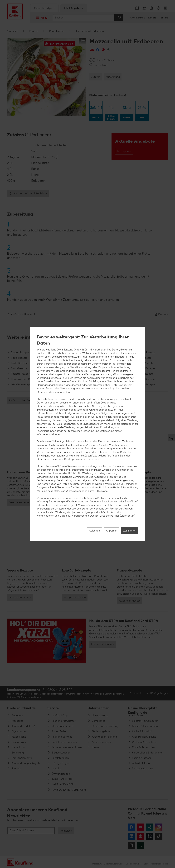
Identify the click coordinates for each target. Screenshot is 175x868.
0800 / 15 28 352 (60, 690)
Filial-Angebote (74, 8)
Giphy (131, 845)
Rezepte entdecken (20, 502)
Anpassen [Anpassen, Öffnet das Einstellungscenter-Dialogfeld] (112, 531)
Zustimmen (130, 531)
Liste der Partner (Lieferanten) (117, 516)
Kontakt (164, 18)
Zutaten (96, 77)
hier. (97, 459)
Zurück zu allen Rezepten (23, 400)
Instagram (159, 827)
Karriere (152, 18)
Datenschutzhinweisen (50, 459)
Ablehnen (94, 531)
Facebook (131, 827)
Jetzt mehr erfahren (102, 644)
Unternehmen (138, 18)
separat (67, 364)
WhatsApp (141, 845)
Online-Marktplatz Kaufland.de (142, 709)
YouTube (141, 827)
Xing (150, 827)
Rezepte (34, 31)
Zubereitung (113, 77)
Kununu (150, 836)
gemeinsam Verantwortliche (94, 364)
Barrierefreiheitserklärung (156, 864)
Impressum (97, 864)
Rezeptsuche (56, 31)
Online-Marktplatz (44, 8)
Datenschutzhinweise (114, 864)
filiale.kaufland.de (21, 708)
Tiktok (159, 836)
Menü (41, 18)
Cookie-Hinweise (134, 864)
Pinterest (141, 836)
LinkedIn (131, 836)
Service (53, 708)
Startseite (13, 31)
